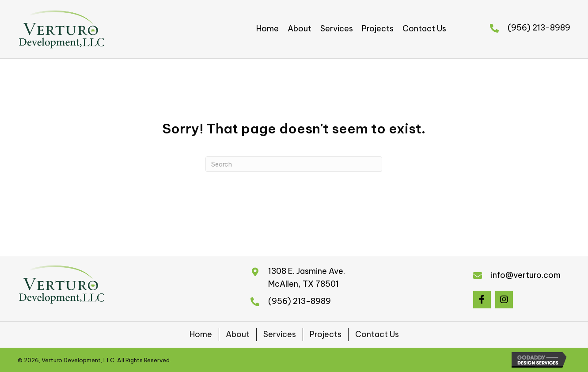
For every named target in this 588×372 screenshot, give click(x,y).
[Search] (294, 164)
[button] (482, 300)
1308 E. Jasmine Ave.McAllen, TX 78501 (307, 277)
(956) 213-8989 (539, 28)
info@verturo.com (526, 275)
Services (280, 334)
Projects (326, 334)
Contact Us (377, 334)
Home (201, 334)
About (238, 334)
